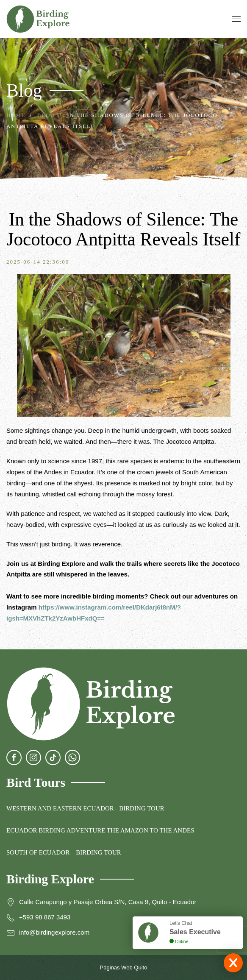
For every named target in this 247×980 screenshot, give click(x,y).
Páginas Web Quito (124, 967)
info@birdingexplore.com (54, 932)
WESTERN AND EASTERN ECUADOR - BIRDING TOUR (85, 808)
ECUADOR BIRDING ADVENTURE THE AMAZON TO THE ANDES (100, 830)
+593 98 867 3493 (45, 917)
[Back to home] (38, 19)
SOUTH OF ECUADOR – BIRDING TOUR (64, 852)
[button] (236, 19)
